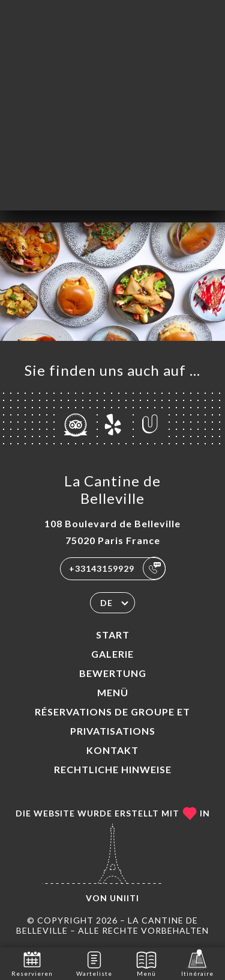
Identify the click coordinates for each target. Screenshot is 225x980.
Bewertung (113, 673)
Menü (113, 692)
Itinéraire (197, 963)
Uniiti (124, 898)
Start (113, 635)
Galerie (112, 654)
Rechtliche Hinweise (113, 769)
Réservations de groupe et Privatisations (112, 721)
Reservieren (32, 963)
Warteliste (94, 963)
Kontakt (112, 750)
